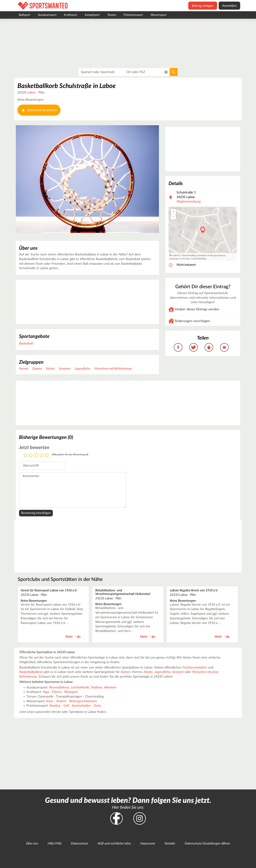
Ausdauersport (47, 15)
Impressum (148, 844)
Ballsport (25, 15)
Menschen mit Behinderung (113, 369)
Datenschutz (79, 844)
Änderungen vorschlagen (192, 321)
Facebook (116, 818)
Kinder (50, 369)
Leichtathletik (80, 688)
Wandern (110, 688)
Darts (98, 706)
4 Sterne (42, 455)
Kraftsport (71, 15)
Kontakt (170, 844)
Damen (37, 369)
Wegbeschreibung (189, 202)
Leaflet (174, 255)
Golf (66, 706)
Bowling (55, 706)
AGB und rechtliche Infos (114, 844)
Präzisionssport (133, 15)
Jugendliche (82, 369)
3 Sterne (36, 455)
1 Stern (26, 455)
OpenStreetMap (199, 259)
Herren (24, 369)
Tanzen (112, 15)
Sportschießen (81, 706)
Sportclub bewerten (39, 110)
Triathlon (97, 688)
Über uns (32, 844)
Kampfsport (92, 15)
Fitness (57, 692)
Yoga (46, 692)
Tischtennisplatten (195, 668)
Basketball (26, 344)
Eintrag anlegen (203, 6)
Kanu (50, 701)
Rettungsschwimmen (83, 701)
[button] (203, 230)
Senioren (65, 369)
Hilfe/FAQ (54, 844)
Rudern (61, 701)
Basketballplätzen (31, 672)
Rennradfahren (59, 688)
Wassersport (158, 15)
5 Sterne (47, 455)
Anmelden (229, 6)
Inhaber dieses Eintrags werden (197, 309)
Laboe (31, 93)
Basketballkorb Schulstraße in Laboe (67, 86)
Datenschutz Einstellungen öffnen (207, 844)
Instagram (140, 818)
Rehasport (71, 692)
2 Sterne (31, 455)
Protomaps (185, 259)
